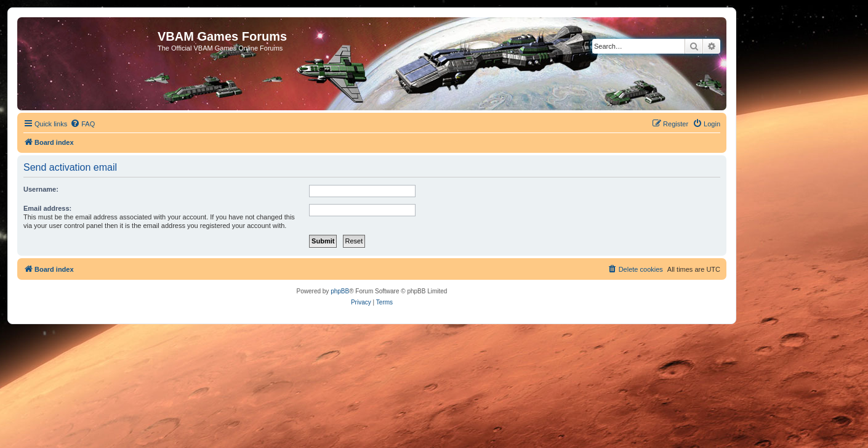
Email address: (47, 208)
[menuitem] (82, 124)
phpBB (340, 291)
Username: (41, 189)
